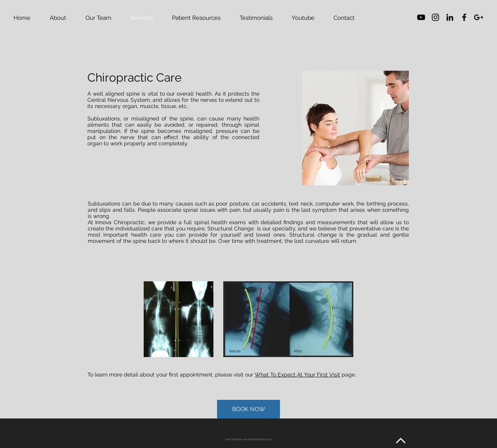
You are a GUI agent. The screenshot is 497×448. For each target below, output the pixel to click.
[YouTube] (421, 17)
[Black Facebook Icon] (464, 17)
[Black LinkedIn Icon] (450, 17)
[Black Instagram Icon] (435, 17)
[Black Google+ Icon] (479, 17)
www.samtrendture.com (257, 439)
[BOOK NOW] (248, 409)
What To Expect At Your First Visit (297, 375)
